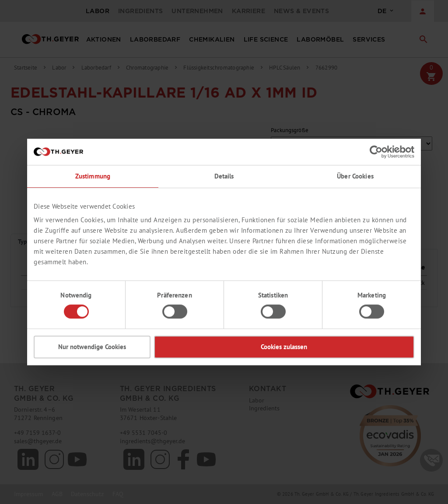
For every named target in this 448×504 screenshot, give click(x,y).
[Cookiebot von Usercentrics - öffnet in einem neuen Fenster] (376, 152)
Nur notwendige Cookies (92, 347)
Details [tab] (224, 176)
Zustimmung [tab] (93, 176)
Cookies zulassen (284, 347)
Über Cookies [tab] (355, 176)
